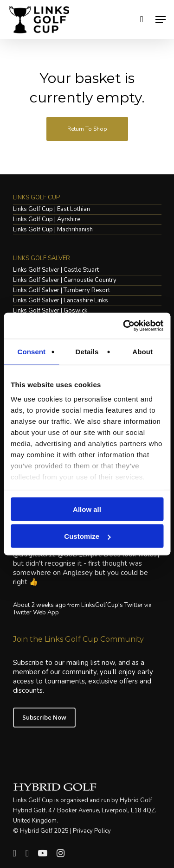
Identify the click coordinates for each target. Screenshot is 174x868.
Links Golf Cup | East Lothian (52, 209)
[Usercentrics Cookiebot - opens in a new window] (124, 326)
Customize (87, 536)
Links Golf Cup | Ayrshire (47, 220)
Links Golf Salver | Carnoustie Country (65, 280)
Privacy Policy (92, 831)
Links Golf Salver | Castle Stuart (56, 270)
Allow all (87, 509)
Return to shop (87, 129)
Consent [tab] (31, 351)
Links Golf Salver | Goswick (50, 311)
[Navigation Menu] (161, 19)
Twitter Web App (36, 613)
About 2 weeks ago (39, 605)
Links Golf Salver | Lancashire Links (61, 301)
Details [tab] (87, 351)
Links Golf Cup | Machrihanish (53, 230)
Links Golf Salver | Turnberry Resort (61, 290)
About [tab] (142, 351)
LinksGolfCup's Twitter (112, 605)
